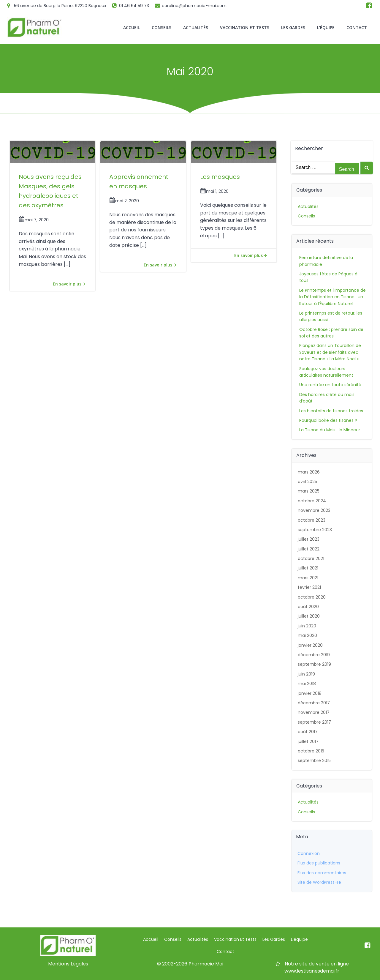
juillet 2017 (308, 741)
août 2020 (308, 607)
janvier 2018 (310, 693)
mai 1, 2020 (214, 191)
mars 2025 (309, 491)
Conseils (161, 27)
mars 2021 (308, 578)
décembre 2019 (314, 655)
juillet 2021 (308, 568)
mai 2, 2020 (124, 201)
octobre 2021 (311, 558)
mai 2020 (307, 635)
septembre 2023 (315, 530)
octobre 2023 (312, 520)
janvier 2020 (310, 645)
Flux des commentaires (322, 873)
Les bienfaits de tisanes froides (331, 411)
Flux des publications (319, 863)
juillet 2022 (309, 549)
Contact (357, 27)
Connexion (309, 853)
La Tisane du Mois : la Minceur (330, 430)
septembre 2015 (314, 760)
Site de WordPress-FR (319, 882)
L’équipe (326, 27)
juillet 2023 (309, 539)
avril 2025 (307, 482)
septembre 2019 (314, 664)
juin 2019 (306, 674)
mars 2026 (309, 472)
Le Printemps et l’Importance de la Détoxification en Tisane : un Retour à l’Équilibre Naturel (332, 297)
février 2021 (309, 587)
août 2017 (308, 732)
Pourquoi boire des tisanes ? (328, 420)
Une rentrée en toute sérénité (330, 385)
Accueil (132, 27)
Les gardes (293, 27)
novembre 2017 (314, 712)
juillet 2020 (309, 616)
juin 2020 (307, 626)
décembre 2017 (314, 703)
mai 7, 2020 (34, 220)
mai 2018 (307, 684)
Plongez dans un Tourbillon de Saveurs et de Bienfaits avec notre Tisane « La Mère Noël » (330, 352)
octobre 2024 (312, 501)
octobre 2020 (312, 597)
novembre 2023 (314, 510)
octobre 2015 (311, 751)
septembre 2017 (314, 722)
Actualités (196, 27)
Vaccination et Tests (245, 27)
